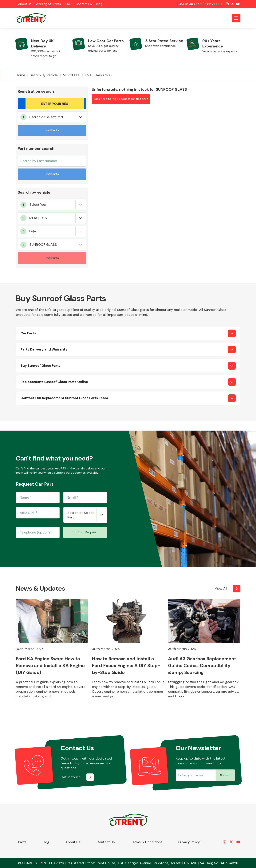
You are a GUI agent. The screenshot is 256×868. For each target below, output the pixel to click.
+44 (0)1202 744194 (208, 4)
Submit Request (85, 532)
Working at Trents (48, 4)
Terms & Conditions (147, 842)
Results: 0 (104, 75)
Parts (22, 842)
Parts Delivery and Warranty (44, 349)
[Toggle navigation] (236, 18)
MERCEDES (72, 75)
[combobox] (52, 117)
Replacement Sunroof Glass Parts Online (54, 382)
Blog (99, 4)
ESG (68, 4)
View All (221, 588)
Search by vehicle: (44, 75)
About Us (25, 4)
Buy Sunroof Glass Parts (41, 366)
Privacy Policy (189, 842)
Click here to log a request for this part (121, 99)
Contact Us (84, 4)
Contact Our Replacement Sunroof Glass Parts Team (64, 398)
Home (20, 75)
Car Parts (28, 333)
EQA (88, 75)
